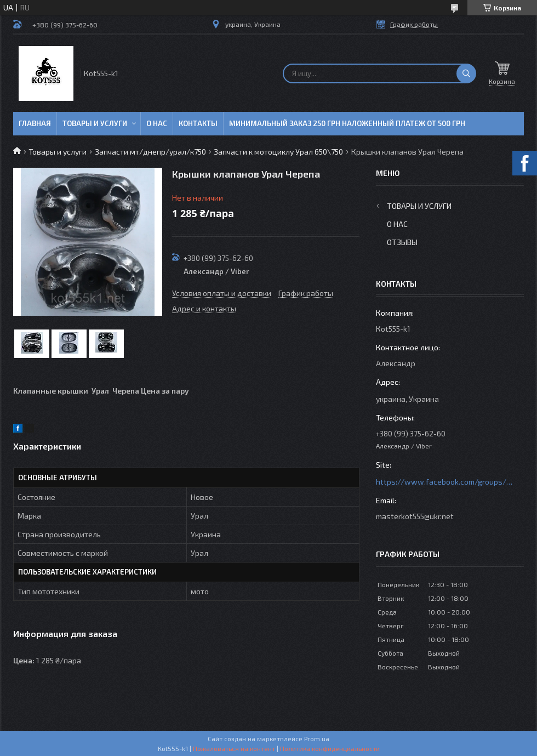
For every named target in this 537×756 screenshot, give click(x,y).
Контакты (198, 123)
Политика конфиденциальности (330, 748)
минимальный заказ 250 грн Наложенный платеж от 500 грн (347, 123)
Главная (35, 123)
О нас (157, 123)
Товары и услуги (95, 123)
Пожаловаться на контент (234, 748)
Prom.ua (317, 738)
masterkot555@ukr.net (415, 516)
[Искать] (466, 73)
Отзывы (402, 242)
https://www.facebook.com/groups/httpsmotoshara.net (444, 482)
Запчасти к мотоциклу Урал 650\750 (278, 152)
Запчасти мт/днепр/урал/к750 (150, 152)
